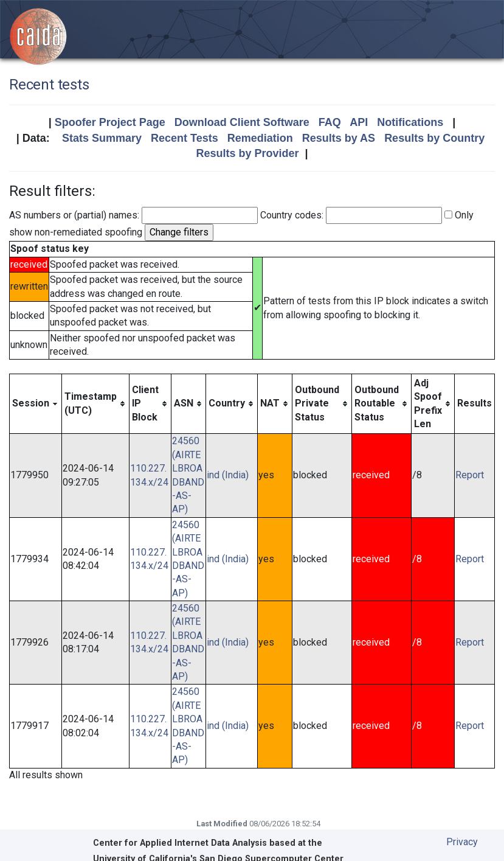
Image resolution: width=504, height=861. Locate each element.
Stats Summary (102, 138)
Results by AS (339, 138)
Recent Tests (185, 138)
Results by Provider (247, 153)
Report (470, 475)
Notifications (410, 122)
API (359, 122)
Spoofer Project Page (110, 122)
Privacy (462, 842)
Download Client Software (242, 122)
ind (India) (228, 475)
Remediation (260, 138)
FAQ (330, 122)
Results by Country (434, 138)
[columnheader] (36, 404)
